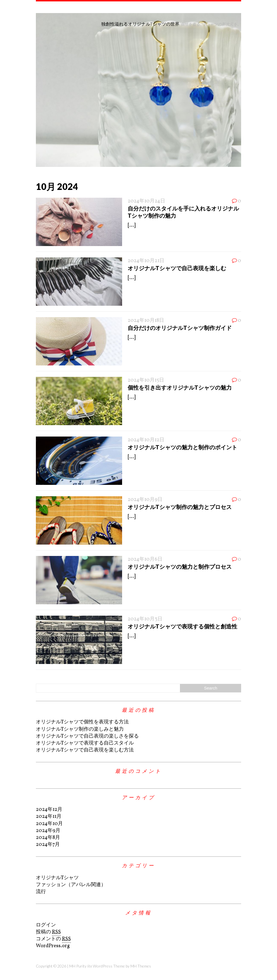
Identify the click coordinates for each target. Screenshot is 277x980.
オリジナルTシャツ (57, 878)
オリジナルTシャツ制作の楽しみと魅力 (80, 729)
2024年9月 (48, 831)
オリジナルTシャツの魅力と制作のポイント (182, 447)
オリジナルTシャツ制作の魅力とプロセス (180, 507)
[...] (132, 225)
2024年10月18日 (146, 321)
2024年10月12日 (146, 440)
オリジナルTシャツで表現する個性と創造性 (182, 626)
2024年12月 (49, 810)
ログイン (46, 925)
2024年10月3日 (145, 619)
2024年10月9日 (145, 500)
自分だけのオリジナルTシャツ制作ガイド (180, 328)
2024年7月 (48, 845)
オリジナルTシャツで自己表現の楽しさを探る (87, 736)
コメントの (53, 939)
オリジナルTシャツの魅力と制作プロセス (180, 567)
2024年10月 (49, 824)
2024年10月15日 (146, 380)
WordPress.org (53, 946)
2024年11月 (49, 817)
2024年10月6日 (145, 559)
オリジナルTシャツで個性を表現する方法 (82, 722)
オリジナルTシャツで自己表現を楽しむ (177, 268)
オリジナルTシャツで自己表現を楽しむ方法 (85, 750)
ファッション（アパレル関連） (71, 885)
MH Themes (141, 966)
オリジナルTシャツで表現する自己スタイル (85, 743)
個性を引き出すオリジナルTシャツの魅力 (180, 387)
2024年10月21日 (146, 261)
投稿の (48, 932)
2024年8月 (48, 838)
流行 (41, 892)
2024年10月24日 (146, 201)
